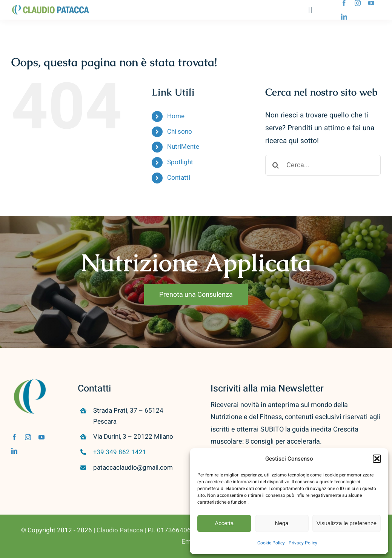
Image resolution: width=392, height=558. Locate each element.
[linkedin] (344, 17)
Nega (282, 523)
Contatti (179, 178)
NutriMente (183, 147)
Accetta (224, 523)
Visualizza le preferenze (347, 523)
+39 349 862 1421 (120, 452)
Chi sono (180, 132)
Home (176, 116)
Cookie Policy (271, 543)
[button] (377, 459)
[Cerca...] (323, 165)
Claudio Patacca (120, 530)
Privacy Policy (303, 543)
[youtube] (371, 3)
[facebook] (344, 3)
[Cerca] (276, 165)
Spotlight (180, 162)
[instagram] (358, 3)
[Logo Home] (51, 8)
